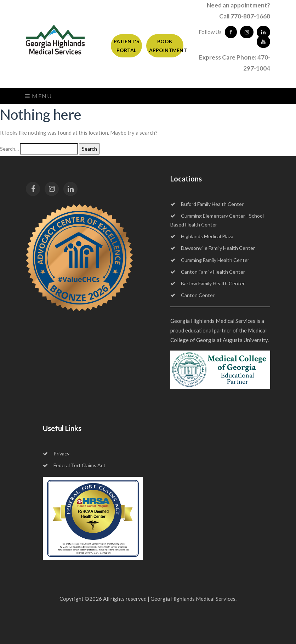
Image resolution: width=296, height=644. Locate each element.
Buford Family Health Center (207, 204)
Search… (9, 149)
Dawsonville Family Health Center (213, 248)
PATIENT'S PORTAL (126, 46)
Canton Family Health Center (208, 272)
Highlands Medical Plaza (202, 236)
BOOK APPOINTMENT (166, 46)
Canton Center (192, 295)
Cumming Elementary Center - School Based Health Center (217, 220)
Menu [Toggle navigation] (38, 96)
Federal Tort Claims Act (74, 465)
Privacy (56, 453)
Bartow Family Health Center (207, 283)
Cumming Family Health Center (210, 260)
